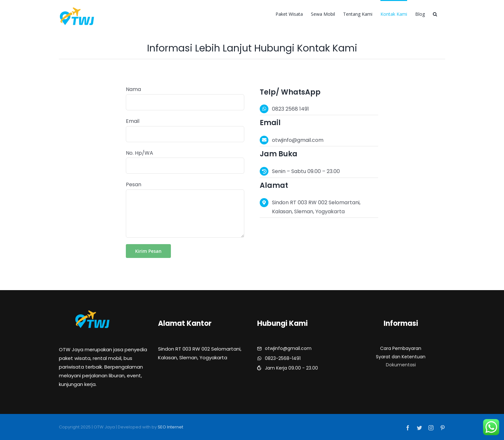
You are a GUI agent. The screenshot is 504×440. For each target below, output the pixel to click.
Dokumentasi (401, 365)
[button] (435, 14)
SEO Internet (170, 427)
